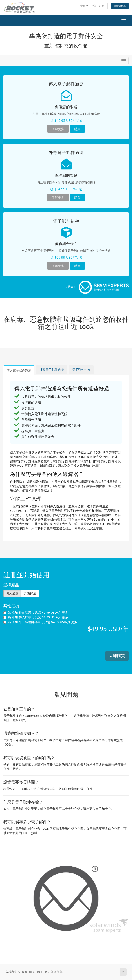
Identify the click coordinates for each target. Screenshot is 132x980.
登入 (94, 6)
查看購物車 (120, 6)
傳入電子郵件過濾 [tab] (19, 370)
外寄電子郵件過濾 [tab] (52, 370)
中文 (84, 6)
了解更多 (58, 129)
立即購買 (117, 656)
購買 (77, 129)
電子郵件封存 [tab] (81, 370)
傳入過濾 (12, 593)
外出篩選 (30, 593)
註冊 (102, 6)
